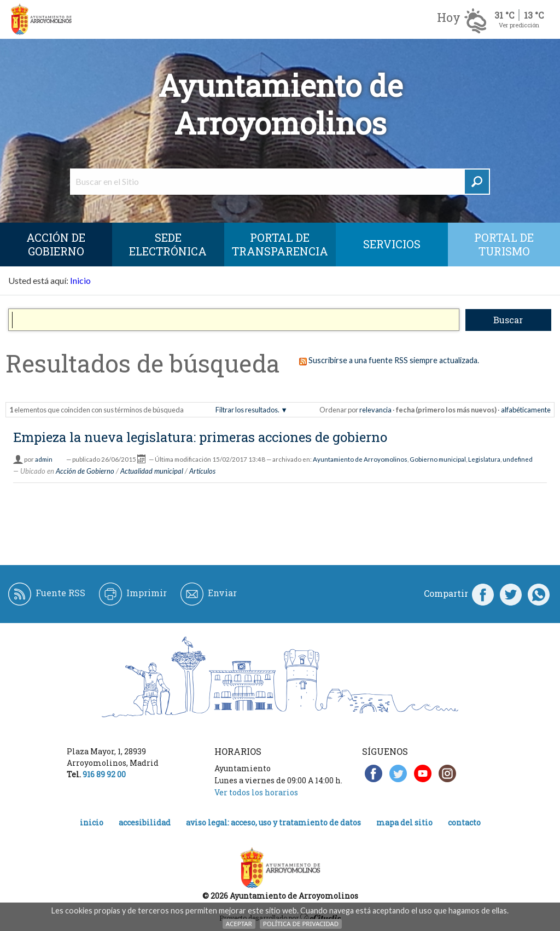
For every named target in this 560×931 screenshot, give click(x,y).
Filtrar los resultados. (247, 410)
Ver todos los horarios (256, 792)
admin (44, 459)
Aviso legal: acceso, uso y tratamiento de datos (273, 822)
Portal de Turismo (504, 244)
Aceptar (239, 924)
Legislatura (484, 459)
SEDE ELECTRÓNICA (168, 244)
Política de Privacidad (301, 924)
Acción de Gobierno (56, 244)
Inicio (80, 280)
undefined (518, 459)
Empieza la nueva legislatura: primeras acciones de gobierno (200, 437)
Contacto (464, 822)
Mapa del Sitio (404, 822)
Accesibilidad (145, 822)
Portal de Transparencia (280, 244)
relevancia (375, 410)
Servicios (392, 244)
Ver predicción (519, 25)
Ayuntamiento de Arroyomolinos (360, 459)
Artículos (202, 471)
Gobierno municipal (438, 459)
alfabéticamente (526, 410)
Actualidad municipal (152, 471)
